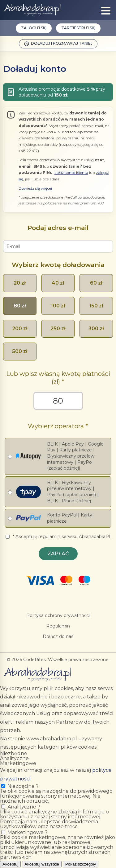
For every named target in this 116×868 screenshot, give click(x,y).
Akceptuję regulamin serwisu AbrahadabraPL (64, 537)
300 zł (96, 329)
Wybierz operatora (56, 426)
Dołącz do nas (58, 636)
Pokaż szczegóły (81, 864)
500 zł (20, 351)
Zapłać (58, 554)
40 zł (58, 283)
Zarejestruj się (78, 28)
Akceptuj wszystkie (42, 864)
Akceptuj (10, 864)
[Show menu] (106, 11)
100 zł (58, 306)
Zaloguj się (34, 28)
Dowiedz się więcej (35, 188)
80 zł (20, 306)
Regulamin (58, 626)
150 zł (96, 306)
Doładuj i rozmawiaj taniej (58, 44)
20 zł (20, 283)
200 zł (20, 329)
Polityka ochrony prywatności (58, 615)
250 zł (58, 329)
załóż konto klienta (71, 173)
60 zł (96, 283)
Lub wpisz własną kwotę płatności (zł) (58, 378)
